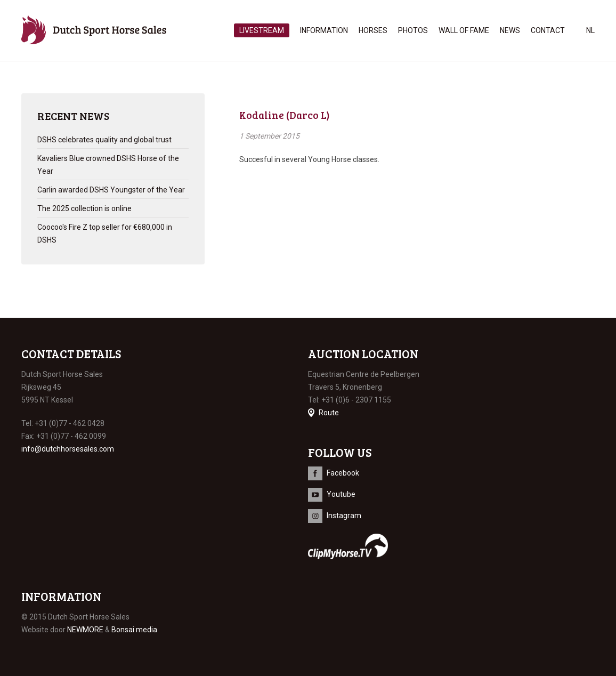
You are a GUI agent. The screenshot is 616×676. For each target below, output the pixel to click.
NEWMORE (85, 630)
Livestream (262, 30)
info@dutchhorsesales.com (68, 449)
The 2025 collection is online (84, 208)
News (510, 30)
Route (329, 413)
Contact (548, 30)
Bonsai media (134, 630)
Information (324, 30)
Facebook (343, 473)
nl (590, 30)
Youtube (341, 494)
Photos (413, 30)
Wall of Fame (464, 30)
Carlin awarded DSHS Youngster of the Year (111, 190)
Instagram (344, 516)
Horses (373, 30)
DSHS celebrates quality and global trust (104, 140)
